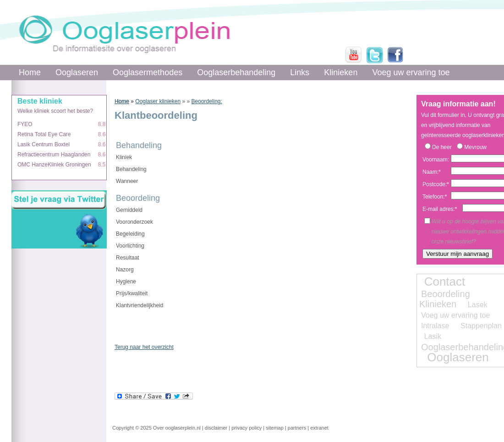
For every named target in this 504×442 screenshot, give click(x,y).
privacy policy (247, 428)
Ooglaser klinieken (158, 101)
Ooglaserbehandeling (236, 72)
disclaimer (216, 428)
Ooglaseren (77, 72)
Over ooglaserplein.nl (177, 428)
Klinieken (341, 72)
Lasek (478, 305)
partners (297, 428)
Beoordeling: (206, 101)
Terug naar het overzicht (144, 347)
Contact (445, 282)
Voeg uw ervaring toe (411, 72)
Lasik (433, 336)
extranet (319, 428)
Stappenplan (481, 326)
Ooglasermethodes (148, 72)
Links (300, 72)
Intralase (435, 326)
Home (30, 72)
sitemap (275, 428)
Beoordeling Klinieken (445, 299)
